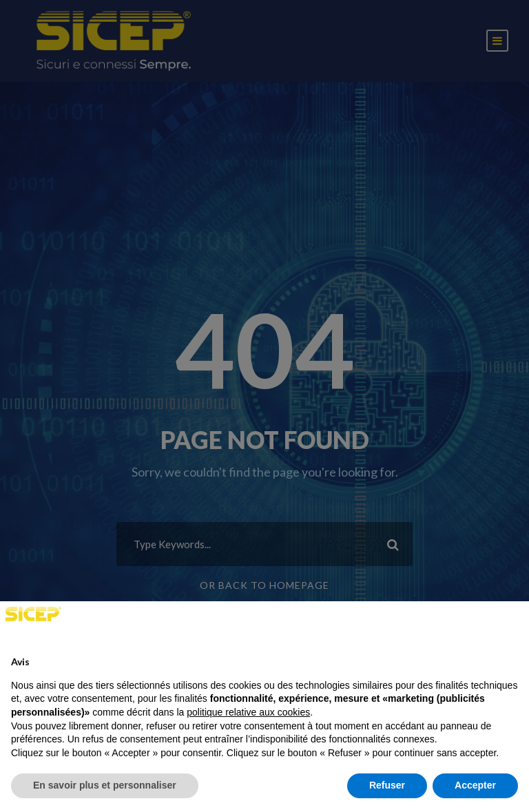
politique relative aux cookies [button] (248, 712)
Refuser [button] (387, 785)
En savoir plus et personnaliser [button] (105, 785)
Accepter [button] (475, 785)
